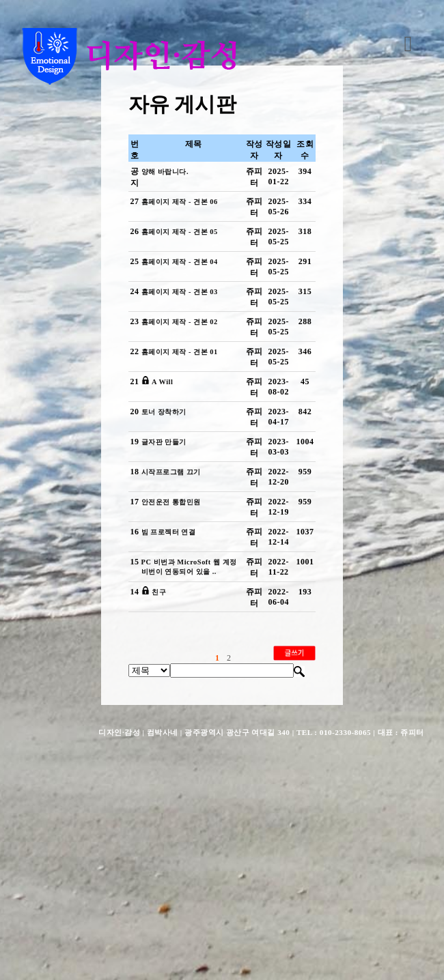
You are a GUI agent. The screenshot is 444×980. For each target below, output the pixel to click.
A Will (163, 474)
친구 (159, 766)
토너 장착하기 (167, 516)
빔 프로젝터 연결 (173, 682)
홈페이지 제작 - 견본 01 (185, 433)
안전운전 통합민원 (176, 641)
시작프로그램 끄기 (176, 599)
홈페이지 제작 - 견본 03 (185, 349)
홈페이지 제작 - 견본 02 (185, 391)
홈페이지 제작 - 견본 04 (185, 308)
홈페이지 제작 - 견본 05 (185, 266)
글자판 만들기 (167, 558)
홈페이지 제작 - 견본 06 (185, 225)
